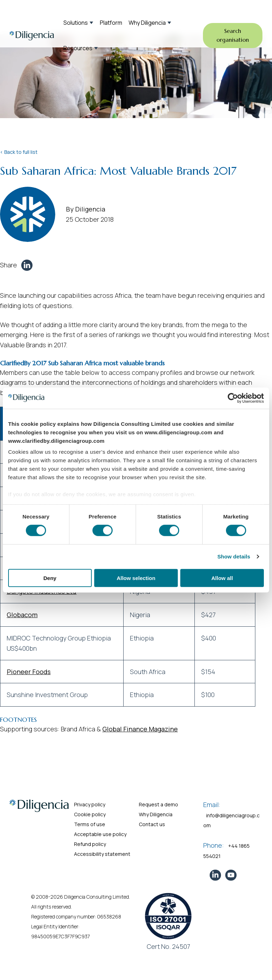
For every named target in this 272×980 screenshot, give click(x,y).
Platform (111, 23)
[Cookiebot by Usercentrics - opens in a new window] (233, 398)
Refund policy (90, 844)
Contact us (152, 824)
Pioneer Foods (29, 672)
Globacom (22, 615)
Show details (234, 556)
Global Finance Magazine (140, 729)
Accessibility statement (102, 854)
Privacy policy (90, 804)
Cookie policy (90, 814)
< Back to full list (19, 152)
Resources (78, 48)
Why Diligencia (147, 23)
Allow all (222, 578)
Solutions (76, 23)
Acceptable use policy (100, 834)
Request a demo (158, 804)
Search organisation (233, 35)
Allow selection (136, 578)
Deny (50, 578)
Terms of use (90, 824)
